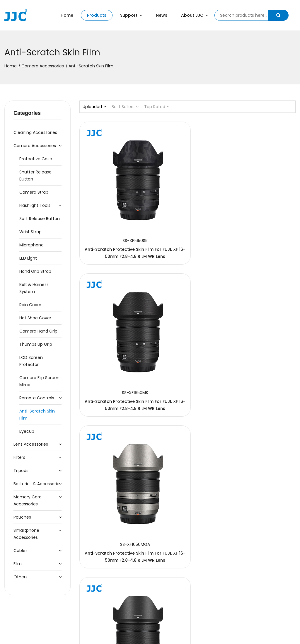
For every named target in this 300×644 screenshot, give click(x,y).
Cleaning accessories (35, 132)
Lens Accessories (31, 444)
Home (67, 15)
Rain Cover (30, 305)
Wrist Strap (30, 232)
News (162, 15)
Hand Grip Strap (35, 271)
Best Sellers (125, 107)
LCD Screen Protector (31, 361)
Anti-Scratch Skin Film (37, 415)
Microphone (31, 245)
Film (18, 564)
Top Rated (157, 107)
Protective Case (36, 159)
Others (21, 577)
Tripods (21, 471)
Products (97, 15)
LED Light (28, 258)
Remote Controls (37, 398)
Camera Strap (34, 192)
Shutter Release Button (35, 176)
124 (226, 560)
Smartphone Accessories (26, 534)
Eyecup (27, 431)
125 (236, 560)
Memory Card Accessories (28, 500)
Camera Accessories (43, 66)
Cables (21, 551)
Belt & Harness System (34, 288)
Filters (19, 457)
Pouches (22, 517)
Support (131, 15)
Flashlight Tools (35, 205)
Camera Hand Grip (38, 331)
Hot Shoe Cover (35, 318)
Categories (27, 113)
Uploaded (94, 107)
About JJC (195, 15)
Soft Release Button (40, 219)
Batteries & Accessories (37, 484)
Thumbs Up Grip (36, 344)
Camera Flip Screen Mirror (39, 381)
